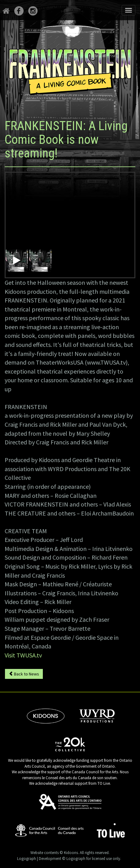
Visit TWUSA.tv (23, 655)
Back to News (24, 674)
